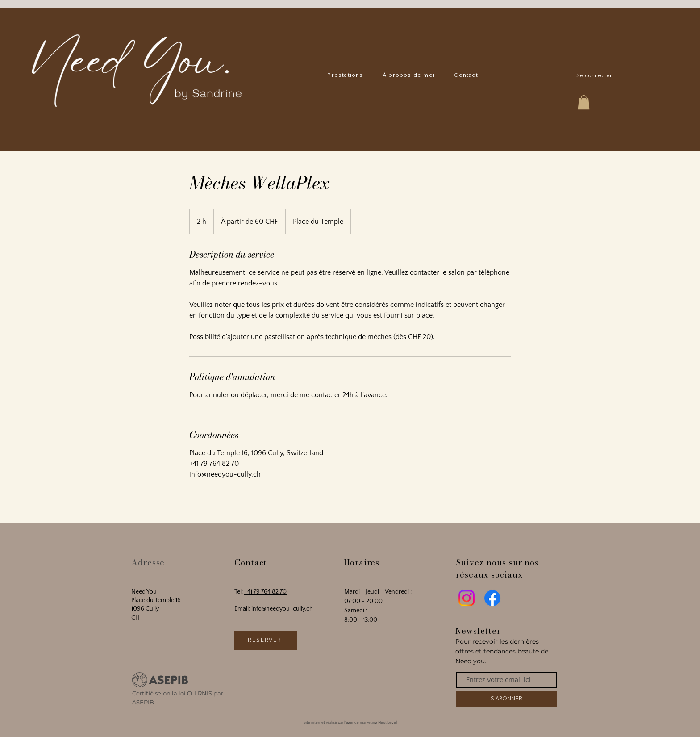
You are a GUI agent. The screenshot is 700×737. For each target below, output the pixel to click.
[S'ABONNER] (506, 699)
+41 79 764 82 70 (265, 592)
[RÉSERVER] (266, 641)
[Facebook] (492, 598)
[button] (346, 75)
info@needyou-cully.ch (282, 609)
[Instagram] (467, 598)
